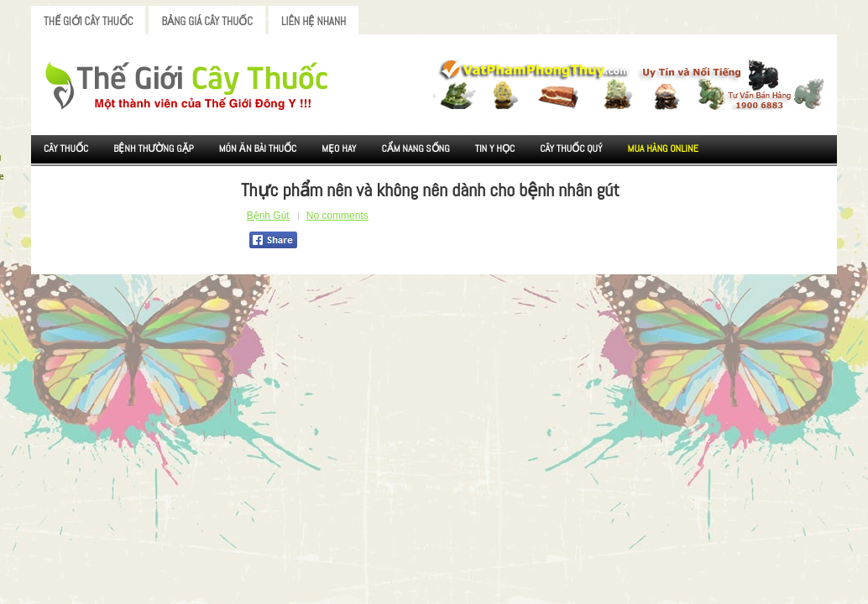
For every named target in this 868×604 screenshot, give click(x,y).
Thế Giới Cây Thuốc (88, 21)
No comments (337, 216)
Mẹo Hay (339, 148)
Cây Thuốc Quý (571, 148)
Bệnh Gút (268, 216)
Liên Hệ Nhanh (314, 21)
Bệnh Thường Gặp (154, 148)
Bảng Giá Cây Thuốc (207, 21)
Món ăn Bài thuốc (258, 148)
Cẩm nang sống (415, 148)
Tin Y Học (495, 148)
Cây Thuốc (66, 148)
